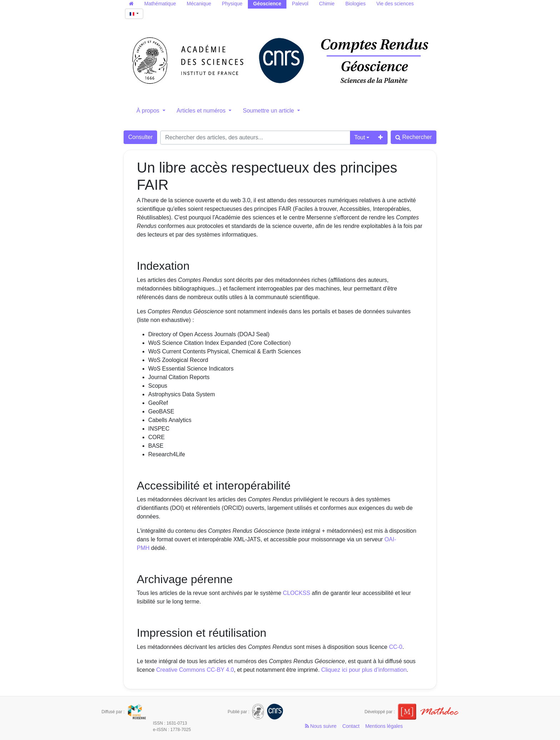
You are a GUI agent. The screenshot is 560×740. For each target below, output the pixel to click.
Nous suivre (321, 726)
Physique (232, 4)
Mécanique (199, 4)
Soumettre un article (269, 111)
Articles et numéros (202, 111)
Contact (351, 726)
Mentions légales (384, 726)
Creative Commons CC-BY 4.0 (195, 670)
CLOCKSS (296, 593)
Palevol (300, 4)
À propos (149, 111)
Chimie (327, 4)
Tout (360, 137)
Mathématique (160, 4)
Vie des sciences (395, 4)
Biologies (356, 4)
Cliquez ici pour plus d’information (364, 670)
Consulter (140, 137)
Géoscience (267, 4)
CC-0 (396, 647)
